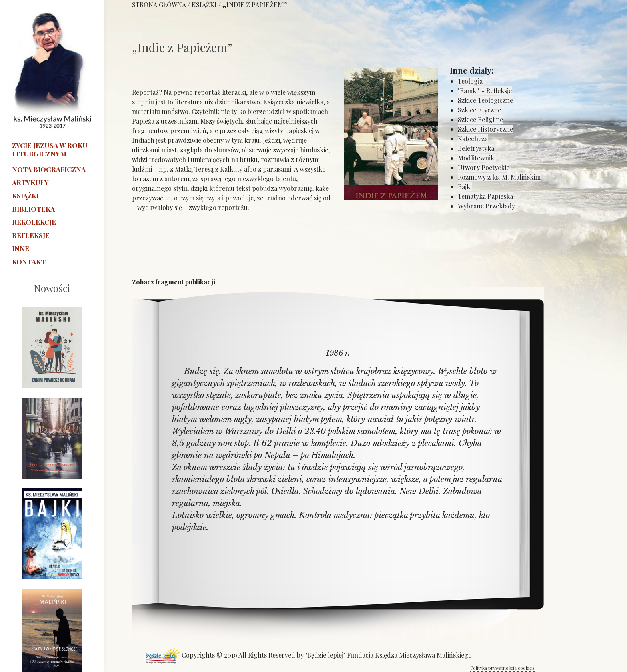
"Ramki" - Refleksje (485, 91)
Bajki (465, 187)
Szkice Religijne (480, 119)
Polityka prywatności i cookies (502, 668)
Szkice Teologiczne (485, 100)
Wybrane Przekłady (486, 206)
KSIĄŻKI (204, 5)
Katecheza (473, 139)
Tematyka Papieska (485, 196)
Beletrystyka (476, 148)
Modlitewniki (477, 158)
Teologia (470, 81)
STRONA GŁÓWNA (159, 5)
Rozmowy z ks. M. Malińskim (499, 177)
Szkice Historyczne (485, 129)
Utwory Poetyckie (484, 167)
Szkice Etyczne (479, 110)
